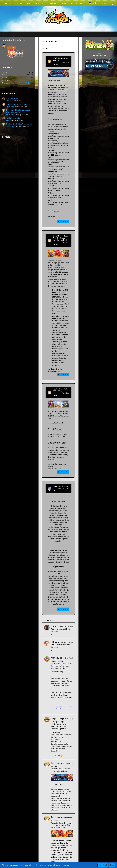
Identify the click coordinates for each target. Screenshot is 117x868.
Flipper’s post (60, 724)
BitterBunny (29, 83)
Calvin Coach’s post (62, 664)
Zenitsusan (10, 106)
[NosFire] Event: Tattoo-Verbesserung (19, 124)
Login (104, 3)
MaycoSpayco (58, 658)
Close (112, 865)
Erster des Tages (12, 98)
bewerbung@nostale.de (60, 746)
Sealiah (10, 45)
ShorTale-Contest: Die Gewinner (17, 104)
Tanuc (55, 489)
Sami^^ (8, 101)
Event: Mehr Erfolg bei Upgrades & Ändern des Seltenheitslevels (60, 238)
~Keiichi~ (56, 642)
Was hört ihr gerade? (13, 118)
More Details (103, 865)
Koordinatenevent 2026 (61, 486)
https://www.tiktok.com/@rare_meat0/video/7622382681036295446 (58, 145)
